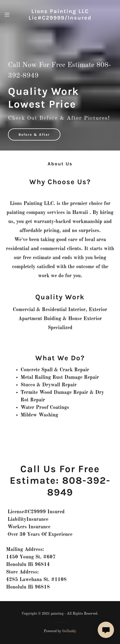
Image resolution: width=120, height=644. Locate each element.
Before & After (34, 135)
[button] (10, 15)
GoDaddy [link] (69, 631)
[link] (60, 15)
